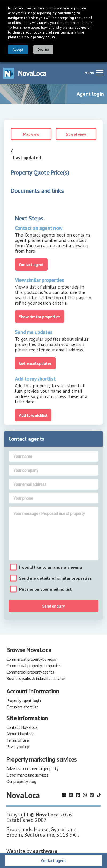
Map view (31, 134)
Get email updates (35, 363)
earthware (45, 851)
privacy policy (44, 37)
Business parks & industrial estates (36, 678)
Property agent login (24, 700)
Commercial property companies (33, 665)
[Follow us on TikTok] (99, 795)
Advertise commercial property (32, 768)
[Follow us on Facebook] (78, 795)
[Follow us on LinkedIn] (64, 795)
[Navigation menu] (100, 72)
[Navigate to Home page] (25, 73)
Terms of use (17, 740)
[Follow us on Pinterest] (92, 795)
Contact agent (53, 860)
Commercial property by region (32, 659)
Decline (43, 49)
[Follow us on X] (71, 795)
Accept (18, 49)
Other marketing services (27, 775)
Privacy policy (17, 746)
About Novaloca (20, 734)
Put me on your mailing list (45, 589)
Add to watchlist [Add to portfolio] (33, 415)
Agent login (90, 94)
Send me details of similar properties (56, 578)
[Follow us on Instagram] (85, 795)
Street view (76, 134)
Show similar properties (40, 317)
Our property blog (21, 781)
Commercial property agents (30, 672)
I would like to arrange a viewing (51, 567)
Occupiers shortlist (22, 707)
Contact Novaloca (22, 727)
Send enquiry (53, 606)
